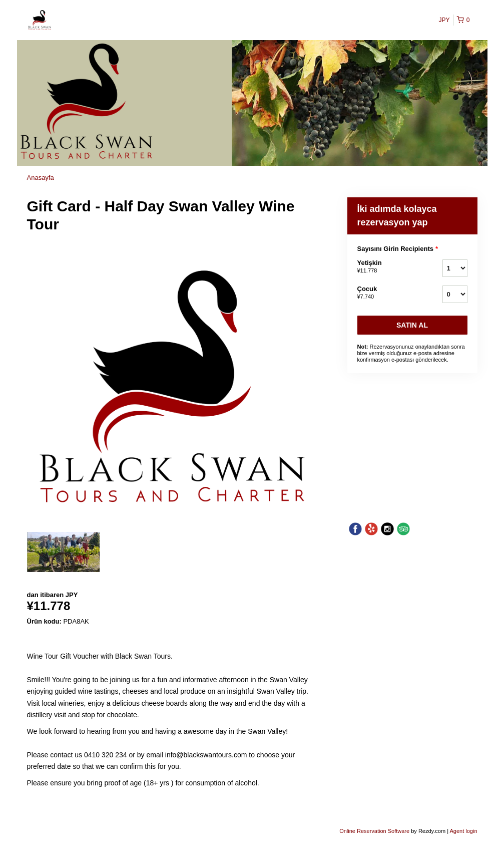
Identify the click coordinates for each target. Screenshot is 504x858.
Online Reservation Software (374, 831)
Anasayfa (41, 178)
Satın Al (412, 325)
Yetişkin (387, 267)
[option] (63, 552)
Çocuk (387, 293)
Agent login (463, 831)
